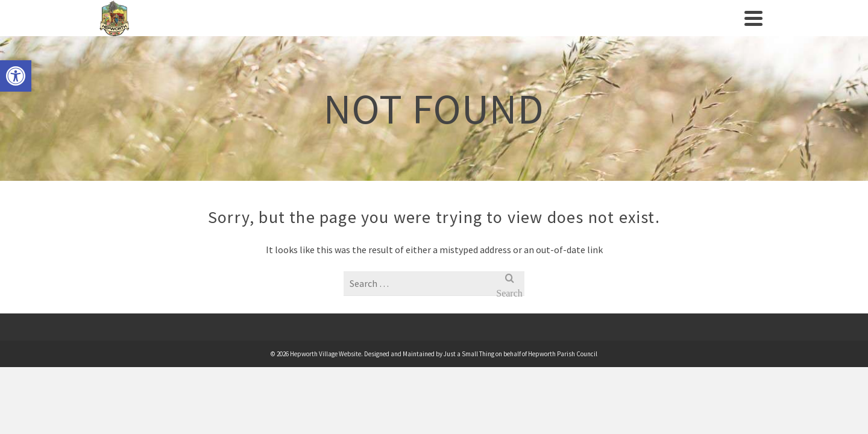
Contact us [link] (684, 30)
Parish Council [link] (204, 30)
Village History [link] (299, 30)
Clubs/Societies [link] (433, 30)
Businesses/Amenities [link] (546, 30)
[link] (16, 76)
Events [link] (366, 30)
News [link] (632, 30)
